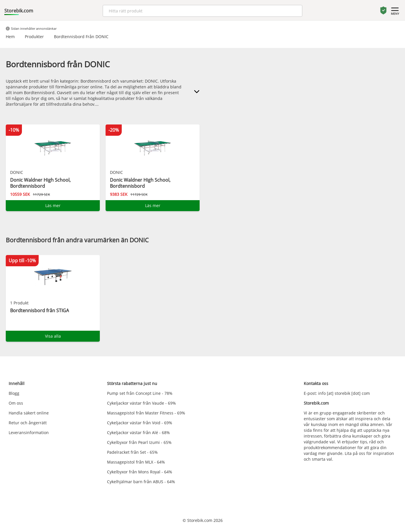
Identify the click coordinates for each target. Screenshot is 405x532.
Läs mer (53, 205)
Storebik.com (19, 11)
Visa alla (53, 336)
